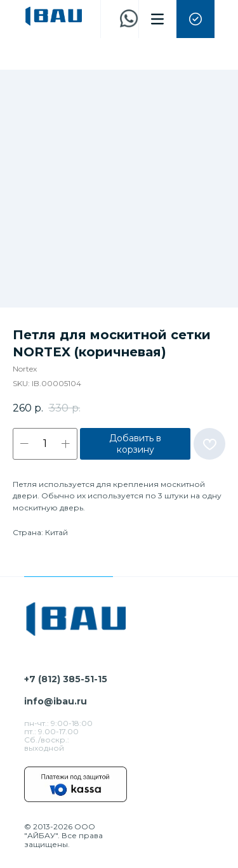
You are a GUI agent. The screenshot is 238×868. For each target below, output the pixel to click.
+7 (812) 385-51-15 (66, 679)
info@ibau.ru (56, 701)
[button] (195, 19)
